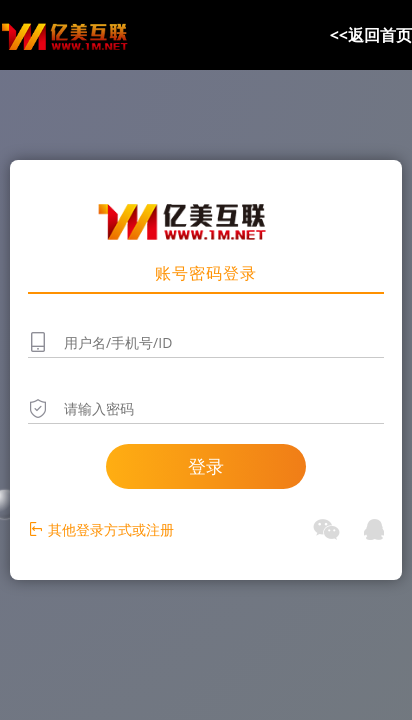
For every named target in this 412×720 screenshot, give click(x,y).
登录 (206, 466)
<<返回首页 (371, 35)
